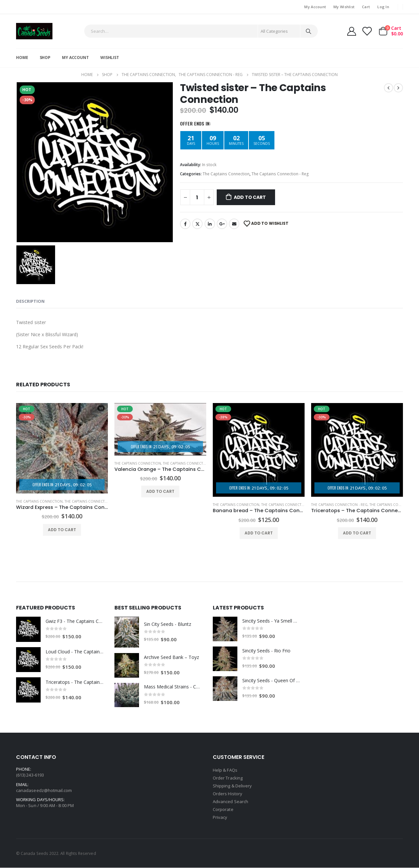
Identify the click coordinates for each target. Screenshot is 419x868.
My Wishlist (344, 7)
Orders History (228, 794)
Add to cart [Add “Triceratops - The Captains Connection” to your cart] (357, 533)
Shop (45, 58)
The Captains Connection (226, 174)
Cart (366, 7)
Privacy (220, 817)
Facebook (185, 224)
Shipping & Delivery (232, 786)
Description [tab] (30, 301)
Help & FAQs (225, 770)
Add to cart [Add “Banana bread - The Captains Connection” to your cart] (259, 533)
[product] (62, 448)
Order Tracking (228, 778)
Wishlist (110, 58)
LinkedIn (210, 224)
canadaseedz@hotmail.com (44, 790)
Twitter (197, 224)
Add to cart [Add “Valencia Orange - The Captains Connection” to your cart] (160, 491)
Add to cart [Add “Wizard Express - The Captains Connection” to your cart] (62, 530)
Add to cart (250, 197)
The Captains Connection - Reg (280, 174)
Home (22, 58)
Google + (222, 224)
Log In (383, 7)
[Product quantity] (197, 197)
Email (234, 224)
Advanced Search (230, 801)
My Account (315, 7)
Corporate (223, 809)
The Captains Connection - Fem (93, 501)
